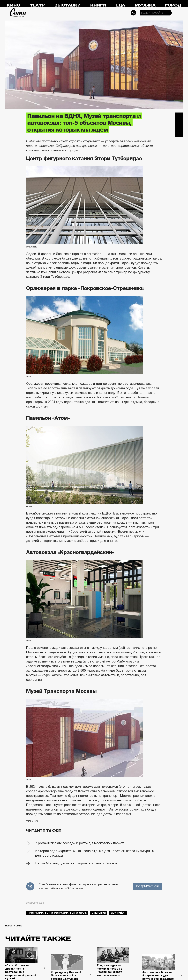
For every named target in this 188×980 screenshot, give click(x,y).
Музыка (145, 5)
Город (173, 5)
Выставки (67, 5)
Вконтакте (179, 125)
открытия (99, 913)
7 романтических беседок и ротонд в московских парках (79, 843)
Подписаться (147, 886)
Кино (13, 5)
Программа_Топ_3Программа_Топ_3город (57, 913)
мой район (118, 913)
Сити (18, 13)
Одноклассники (179, 133)
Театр (37, 5)
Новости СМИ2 (14, 926)
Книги (98, 5)
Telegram (179, 117)
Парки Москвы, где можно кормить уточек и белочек (77, 863)
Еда (120, 5)
